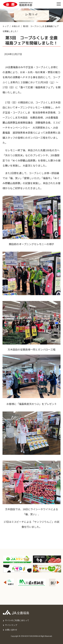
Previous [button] (5, 582)
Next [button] (58, 582)
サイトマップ (11, 625)
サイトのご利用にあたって (17, 620)
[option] (32, 582)
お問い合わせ (11, 630)
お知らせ (16, 26)
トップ (6, 26)
